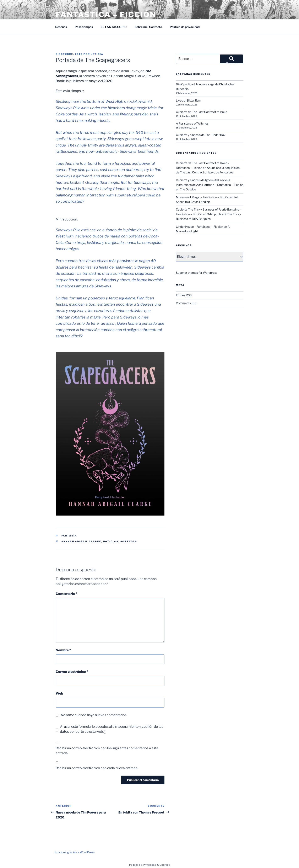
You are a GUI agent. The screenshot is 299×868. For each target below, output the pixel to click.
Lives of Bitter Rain (188, 100)
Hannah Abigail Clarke (81, 541)
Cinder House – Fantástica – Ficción (199, 227)
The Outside (188, 189)
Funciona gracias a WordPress (75, 852)
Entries (184, 295)
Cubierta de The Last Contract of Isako (202, 112)
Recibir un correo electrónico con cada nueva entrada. (97, 768)
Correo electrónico (72, 672)
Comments (187, 303)
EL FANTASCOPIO (114, 27)
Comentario (66, 594)
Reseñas (61, 27)
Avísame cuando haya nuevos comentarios (94, 715)
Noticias (111, 541)
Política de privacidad (185, 27)
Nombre (63, 650)
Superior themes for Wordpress (197, 273)
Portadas (129, 541)
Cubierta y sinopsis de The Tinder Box (201, 135)
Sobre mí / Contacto (148, 27)
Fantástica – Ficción (106, 15)
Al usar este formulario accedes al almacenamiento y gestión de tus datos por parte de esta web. (112, 729)
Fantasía (69, 536)
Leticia (97, 54)
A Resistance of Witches (192, 123)
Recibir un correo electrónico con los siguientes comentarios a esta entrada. (107, 751)
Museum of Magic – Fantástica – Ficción (203, 197)
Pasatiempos (84, 27)
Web (59, 693)
